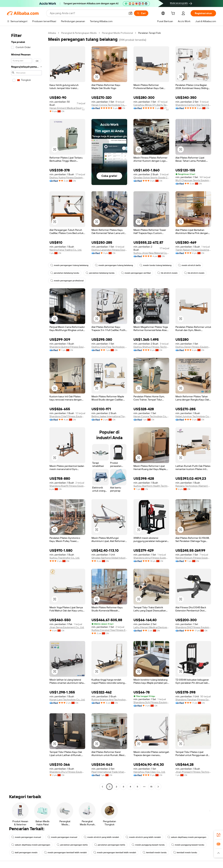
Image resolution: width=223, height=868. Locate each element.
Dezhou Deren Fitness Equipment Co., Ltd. (193, 347)
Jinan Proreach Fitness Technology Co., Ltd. (193, 772)
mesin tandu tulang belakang (155, 265)
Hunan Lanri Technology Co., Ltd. (67, 700)
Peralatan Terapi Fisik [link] (149, 33)
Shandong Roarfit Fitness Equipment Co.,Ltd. (67, 486)
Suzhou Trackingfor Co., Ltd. (65, 558)
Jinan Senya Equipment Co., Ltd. (67, 627)
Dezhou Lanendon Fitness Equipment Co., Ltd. (109, 250)
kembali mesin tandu (155, 852)
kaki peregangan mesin (24, 852)
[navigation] (26, 410)
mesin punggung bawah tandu (148, 845)
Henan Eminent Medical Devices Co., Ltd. (67, 108)
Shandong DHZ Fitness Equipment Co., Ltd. (193, 627)
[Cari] (141, 13)
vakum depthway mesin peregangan (187, 837)
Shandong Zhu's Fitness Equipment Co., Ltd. (67, 772)
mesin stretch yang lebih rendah (101, 837)
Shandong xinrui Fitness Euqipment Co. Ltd (151, 558)
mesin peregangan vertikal (136, 273)
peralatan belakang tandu (65, 273)
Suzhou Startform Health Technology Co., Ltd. (151, 486)
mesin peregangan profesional (67, 281)
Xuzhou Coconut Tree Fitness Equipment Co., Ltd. (109, 630)
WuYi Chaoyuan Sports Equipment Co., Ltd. (193, 180)
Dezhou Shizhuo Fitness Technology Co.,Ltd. (151, 347)
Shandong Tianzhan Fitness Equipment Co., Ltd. (193, 700)
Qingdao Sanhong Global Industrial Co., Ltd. (109, 558)
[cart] (174, 14)
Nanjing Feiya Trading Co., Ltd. (66, 250)
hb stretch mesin (167, 273)
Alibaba (52, 33)
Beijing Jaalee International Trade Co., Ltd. (109, 416)
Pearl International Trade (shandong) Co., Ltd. (109, 772)
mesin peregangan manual (26, 837)
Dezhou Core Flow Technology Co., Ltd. (109, 347)
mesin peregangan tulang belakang (69, 265)
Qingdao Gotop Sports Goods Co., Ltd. (151, 178)
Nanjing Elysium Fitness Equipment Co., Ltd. (193, 558)
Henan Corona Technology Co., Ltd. (109, 105)
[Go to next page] (158, 787)
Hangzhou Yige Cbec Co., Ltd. (149, 772)
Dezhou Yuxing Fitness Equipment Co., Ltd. (67, 178)
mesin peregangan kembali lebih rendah (65, 852)
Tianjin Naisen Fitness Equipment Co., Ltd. (193, 250)
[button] (130, 13)
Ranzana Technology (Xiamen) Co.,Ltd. (193, 486)
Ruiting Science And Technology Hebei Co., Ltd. (109, 700)
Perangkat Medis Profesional (117, 33)
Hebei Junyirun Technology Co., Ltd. (193, 416)
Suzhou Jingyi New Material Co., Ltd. (151, 253)
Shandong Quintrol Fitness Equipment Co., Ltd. (67, 347)
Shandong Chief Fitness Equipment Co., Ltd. (67, 416)
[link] (218, 835)
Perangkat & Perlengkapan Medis (79, 33)
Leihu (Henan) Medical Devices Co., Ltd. (151, 627)
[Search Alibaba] (88, 13)
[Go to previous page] (102, 787)
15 (151, 787)
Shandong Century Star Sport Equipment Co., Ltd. (193, 105)
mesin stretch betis (189, 265)
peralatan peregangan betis (72, 845)
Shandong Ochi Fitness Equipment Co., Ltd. (151, 702)
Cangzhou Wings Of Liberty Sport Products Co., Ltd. (151, 105)
